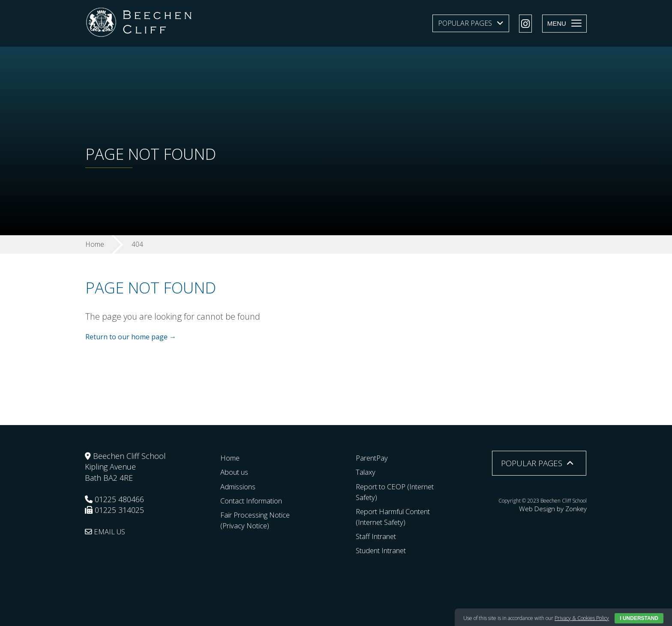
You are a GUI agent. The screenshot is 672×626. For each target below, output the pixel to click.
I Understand (639, 618)
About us (236, 472)
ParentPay (373, 458)
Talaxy (366, 472)
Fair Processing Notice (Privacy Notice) (259, 520)
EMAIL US (107, 531)
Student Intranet (385, 550)
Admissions (240, 486)
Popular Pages (465, 23)
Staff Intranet (378, 536)
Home (231, 458)
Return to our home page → (131, 337)
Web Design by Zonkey (560, 508)
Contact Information (255, 500)
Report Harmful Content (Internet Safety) (398, 517)
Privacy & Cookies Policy (582, 618)
